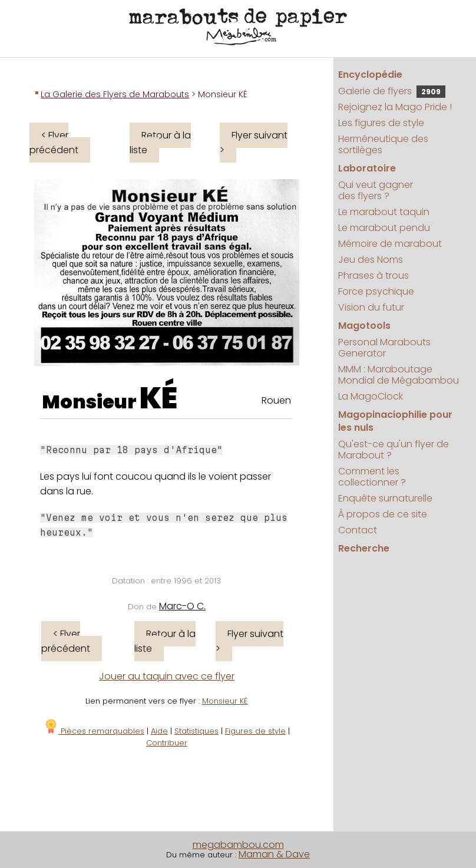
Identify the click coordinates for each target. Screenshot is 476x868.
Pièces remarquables (94, 731)
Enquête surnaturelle (385, 498)
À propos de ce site (383, 514)
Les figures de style (381, 123)
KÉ (158, 398)
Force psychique (376, 291)
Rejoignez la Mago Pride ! (395, 107)
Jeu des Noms (371, 260)
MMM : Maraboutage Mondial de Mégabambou (399, 375)
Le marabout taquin (384, 212)
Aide (159, 731)
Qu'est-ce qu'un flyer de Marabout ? (394, 450)
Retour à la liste (160, 143)
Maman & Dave (274, 854)
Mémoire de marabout (390, 244)
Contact (358, 530)
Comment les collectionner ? (372, 477)
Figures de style (255, 731)
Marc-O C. (182, 606)
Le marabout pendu (384, 228)
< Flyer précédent (54, 143)
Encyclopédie (370, 75)
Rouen (276, 400)
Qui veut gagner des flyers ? (376, 190)
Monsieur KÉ (225, 701)
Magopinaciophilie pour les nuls (395, 421)
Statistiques (196, 731)
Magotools (364, 326)
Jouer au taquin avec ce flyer (167, 676)
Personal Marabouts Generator (384, 348)
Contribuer (167, 743)
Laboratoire (367, 168)
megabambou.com (238, 845)
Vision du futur (371, 307)
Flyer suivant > (254, 143)
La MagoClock (371, 396)
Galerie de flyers (392, 91)
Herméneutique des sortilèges (383, 144)
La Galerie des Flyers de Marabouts (115, 94)
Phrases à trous (373, 275)
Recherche (364, 548)
